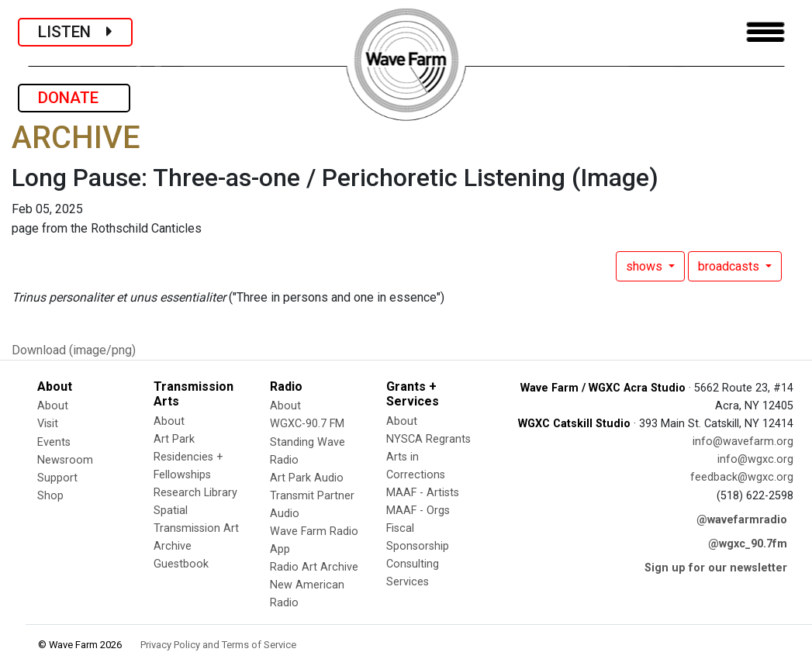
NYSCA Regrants (428, 439)
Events (54, 442)
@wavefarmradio (742, 520)
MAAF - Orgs (418, 511)
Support (57, 478)
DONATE (74, 98)
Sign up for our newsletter (716, 568)
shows (646, 266)
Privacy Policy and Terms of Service (218, 645)
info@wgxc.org (755, 459)
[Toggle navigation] (765, 32)
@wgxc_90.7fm (748, 544)
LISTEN (75, 32)
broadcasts (730, 266)
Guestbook (181, 564)
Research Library (195, 493)
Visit (48, 424)
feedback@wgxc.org (742, 477)
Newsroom (65, 460)
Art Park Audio (307, 478)
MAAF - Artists (423, 493)
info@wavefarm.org (743, 442)
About (53, 406)
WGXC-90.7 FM (307, 424)
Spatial (171, 511)
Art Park (174, 439)
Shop (50, 496)
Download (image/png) (74, 350)
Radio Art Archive (314, 567)
